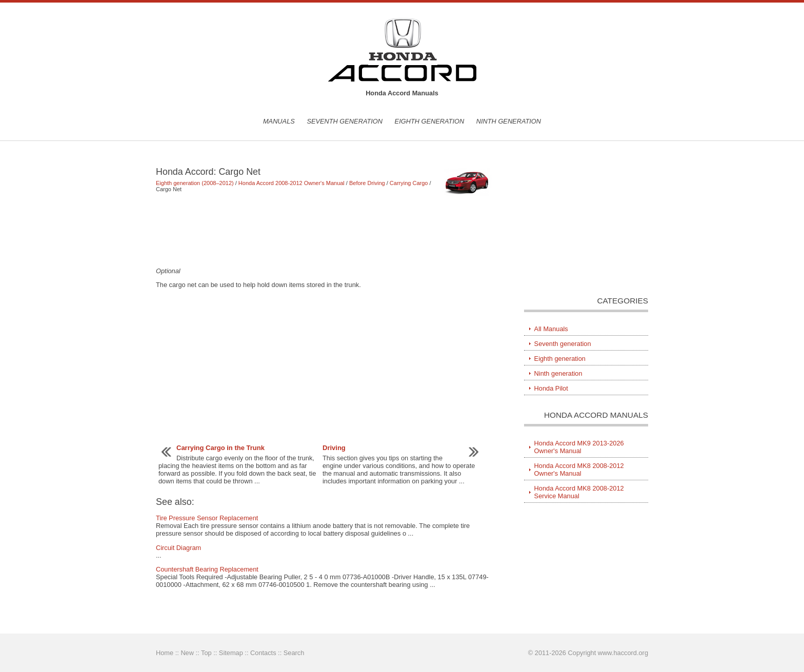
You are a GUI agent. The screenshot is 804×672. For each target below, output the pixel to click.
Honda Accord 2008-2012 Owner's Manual (292, 183)
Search (294, 653)
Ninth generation (509, 121)
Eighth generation (430, 121)
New (187, 653)
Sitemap (231, 653)
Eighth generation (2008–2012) (195, 183)
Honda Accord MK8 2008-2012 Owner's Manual (579, 470)
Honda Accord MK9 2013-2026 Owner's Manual (579, 447)
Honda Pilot (551, 388)
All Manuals (551, 329)
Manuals (279, 121)
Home (165, 653)
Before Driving (367, 183)
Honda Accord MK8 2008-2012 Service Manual (579, 492)
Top (206, 653)
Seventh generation (345, 121)
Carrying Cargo (409, 183)
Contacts (263, 653)
